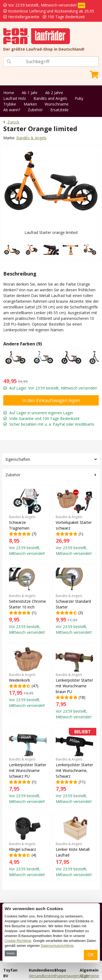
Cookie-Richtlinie (18, 941)
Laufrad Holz (15, 98)
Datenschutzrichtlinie (57, 946)
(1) (75, 522)
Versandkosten (42, 976)
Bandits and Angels (50, 98)
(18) (75, 683)
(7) (28, 522)
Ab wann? (12, 110)
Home (9, 93)
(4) (28, 846)
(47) (28, 677)
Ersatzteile (59, 110)
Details (10, 953)
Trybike (10, 104)
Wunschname (57, 104)
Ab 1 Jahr (30, 93)
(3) (75, 601)
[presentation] (11, 190)
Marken (30, 104)
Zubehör (35, 110)
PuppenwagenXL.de (72, 976)
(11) (75, 768)
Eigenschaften (18, 459)
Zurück (11, 122)
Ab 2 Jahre (54, 93)
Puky (79, 98)
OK (91, 955)
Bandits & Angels (31, 138)
